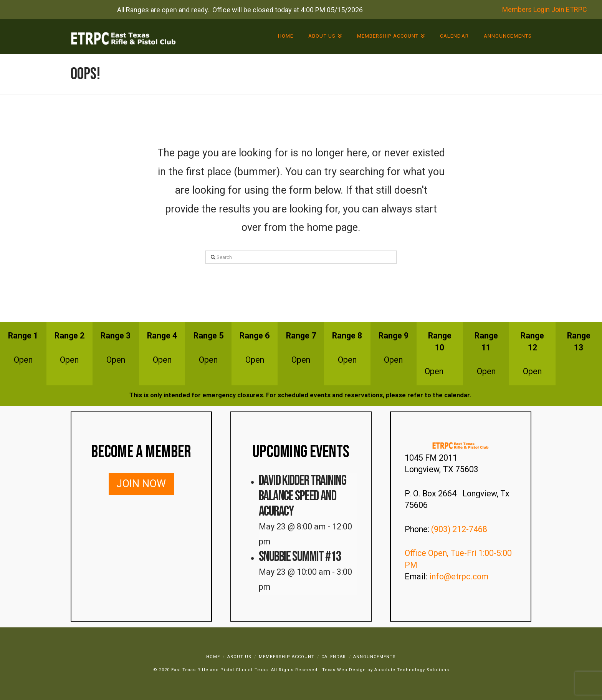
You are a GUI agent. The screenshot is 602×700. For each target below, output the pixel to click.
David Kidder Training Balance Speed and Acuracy (303, 496)
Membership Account (287, 657)
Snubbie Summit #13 (300, 557)
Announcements (375, 657)
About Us (239, 657)
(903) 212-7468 (460, 529)
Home (213, 657)
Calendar (334, 657)
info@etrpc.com (460, 576)
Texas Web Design (344, 670)
